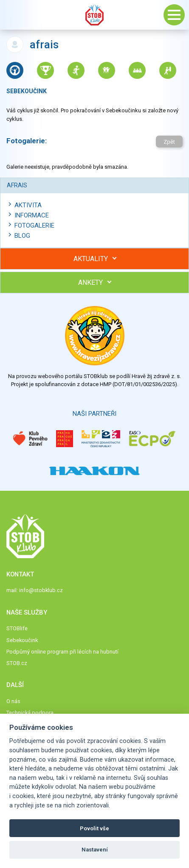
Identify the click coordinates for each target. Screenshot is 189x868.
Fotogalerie (34, 225)
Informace (32, 215)
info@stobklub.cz (41, 590)
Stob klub (95, 15)
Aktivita (28, 205)
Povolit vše (94, 828)
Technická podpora (30, 713)
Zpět (169, 142)
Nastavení (95, 850)
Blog (22, 236)
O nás (13, 701)
